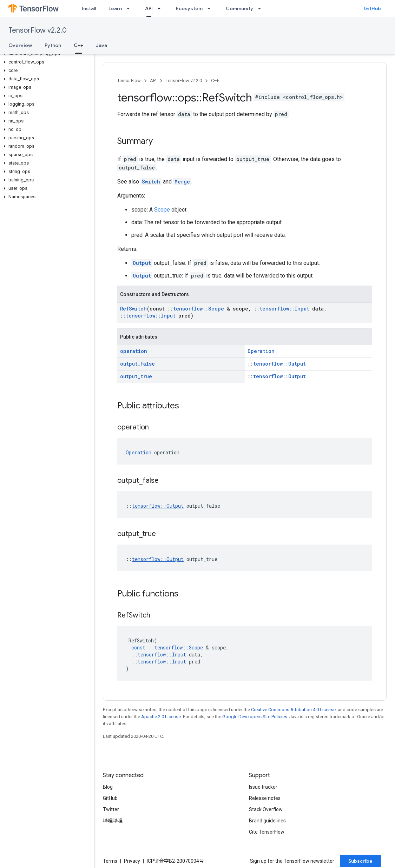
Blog (108, 787)
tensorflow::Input (284, 309)
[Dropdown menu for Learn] (130, 8)
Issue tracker (263, 787)
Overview (20, 45)
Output (142, 263)
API (153, 81)
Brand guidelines (267, 821)
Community (239, 8)
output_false (137, 364)
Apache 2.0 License (161, 717)
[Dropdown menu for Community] (262, 8)
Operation (261, 351)
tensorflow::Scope (199, 309)
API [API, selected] (149, 8)
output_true (136, 376)
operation (134, 351)
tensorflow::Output (279, 364)
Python (53, 45)
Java (101, 45)
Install (89, 8)
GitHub (372, 8)
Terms (110, 861)
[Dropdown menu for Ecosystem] (211, 8)
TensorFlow (129, 81)
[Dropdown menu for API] (161, 8)
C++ (215, 81)
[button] (46, 54)
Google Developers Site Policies (255, 717)
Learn (115, 8)
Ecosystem (189, 8)
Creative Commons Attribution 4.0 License (293, 710)
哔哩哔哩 (113, 821)
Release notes (265, 798)
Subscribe (360, 861)
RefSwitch (133, 309)
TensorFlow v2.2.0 (38, 30)
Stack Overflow (266, 809)
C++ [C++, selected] (78, 45)
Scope (162, 210)
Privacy (132, 861)
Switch (151, 182)
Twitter (111, 809)
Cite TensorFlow (267, 832)
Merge (182, 182)
